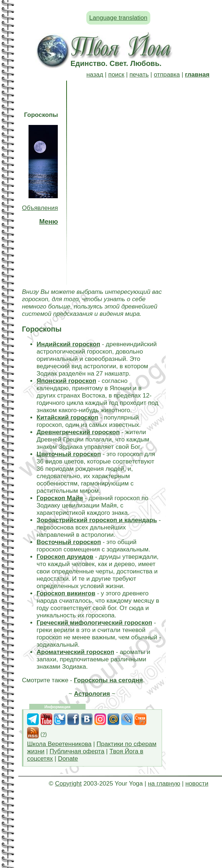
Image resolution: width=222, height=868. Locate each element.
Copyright (68, 784)
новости (197, 784)
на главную (164, 784)
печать (139, 75)
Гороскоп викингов (66, 593)
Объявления (40, 208)
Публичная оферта (77, 751)
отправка (167, 75)
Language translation (118, 18)
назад (95, 75)
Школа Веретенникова (59, 744)
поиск (116, 75)
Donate (68, 759)
